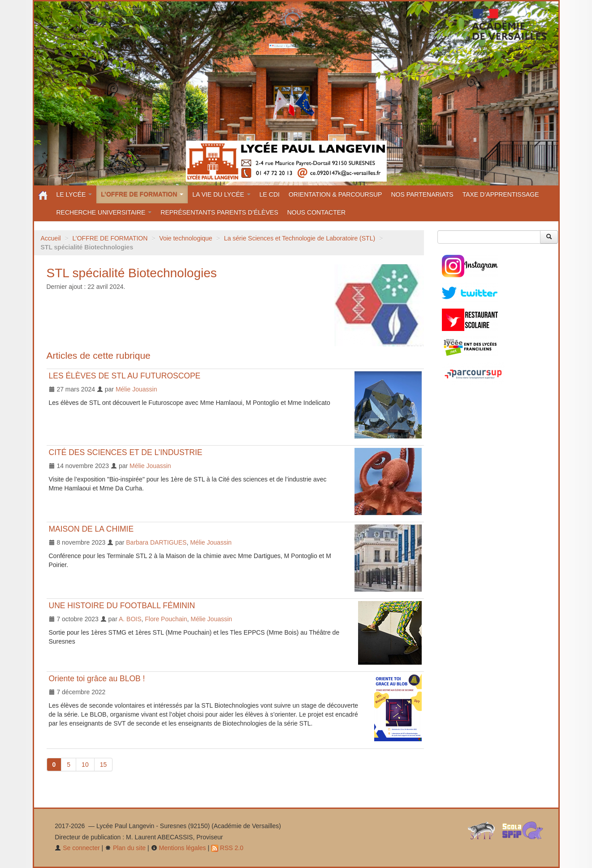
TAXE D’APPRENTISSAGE (501, 194)
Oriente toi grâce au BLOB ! (97, 679)
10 (85, 765)
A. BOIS (130, 619)
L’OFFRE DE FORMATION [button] (142, 194)
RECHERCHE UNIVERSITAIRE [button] (104, 212)
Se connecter (77, 848)
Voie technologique (186, 238)
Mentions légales (179, 848)
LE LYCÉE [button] (74, 194)
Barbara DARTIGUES (156, 542)
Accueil (51, 238)
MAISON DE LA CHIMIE (91, 529)
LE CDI (270, 194)
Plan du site (125, 848)
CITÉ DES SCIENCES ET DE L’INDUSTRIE (126, 452)
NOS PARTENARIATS (422, 194)
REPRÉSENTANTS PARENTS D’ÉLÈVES (219, 212)
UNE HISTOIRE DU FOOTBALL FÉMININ (122, 606)
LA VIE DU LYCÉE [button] (221, 194)
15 (104, 765)
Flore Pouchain (166, 619)
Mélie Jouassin (136, 389)
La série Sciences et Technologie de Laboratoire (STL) (300, 238)
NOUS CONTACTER (316, 212)
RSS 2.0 (227, 848)
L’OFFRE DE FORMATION (110, 238)
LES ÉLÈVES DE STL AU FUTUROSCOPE (125, 376)
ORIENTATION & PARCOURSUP (335, 194)
